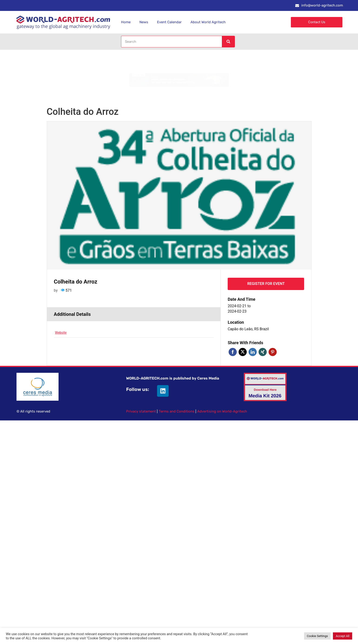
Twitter (243, 352)
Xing (263, 352)
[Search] (228, 42)
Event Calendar (169, 22)
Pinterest (273, 352)
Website (61, 333)
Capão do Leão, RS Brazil (248, 329)
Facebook (233, 352)
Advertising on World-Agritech (222, 411)
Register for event (266, 284)
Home (126, 22)
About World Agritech (208, 22)
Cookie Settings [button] (317, 636)
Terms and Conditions (177, 411)
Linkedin (253, 352)
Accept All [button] (343, 636)
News (144, 22)
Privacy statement (141, 411)
